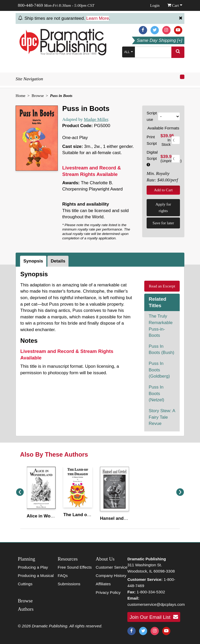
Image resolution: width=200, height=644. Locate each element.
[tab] (34, 261)
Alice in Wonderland (48, 516)
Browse (38, 96)
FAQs (63, 576)
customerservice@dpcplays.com (156, 604)
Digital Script (152, 158)
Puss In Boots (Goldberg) (159, 370)
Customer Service (112, 567)
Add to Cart (163, 190)
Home (20, 96)
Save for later (163, 223)
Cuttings (25, 584)
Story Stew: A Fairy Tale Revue (162, 417)
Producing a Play (33, 567)
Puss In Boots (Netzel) (157, 393)
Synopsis (33, 261)
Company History (111, 576)
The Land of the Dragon (88, 515)
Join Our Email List (154, 617)
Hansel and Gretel (119, 518)
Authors (26, 609)
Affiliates (103, 584)
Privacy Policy (108, 592)
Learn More (98, 18)
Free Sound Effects (75, 567)
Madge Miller (96, 119)
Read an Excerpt (162, 286)
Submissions (69, 584)
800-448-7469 (30, 5)
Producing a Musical (36, 576)
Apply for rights (163, 207)
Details (58, 261)
